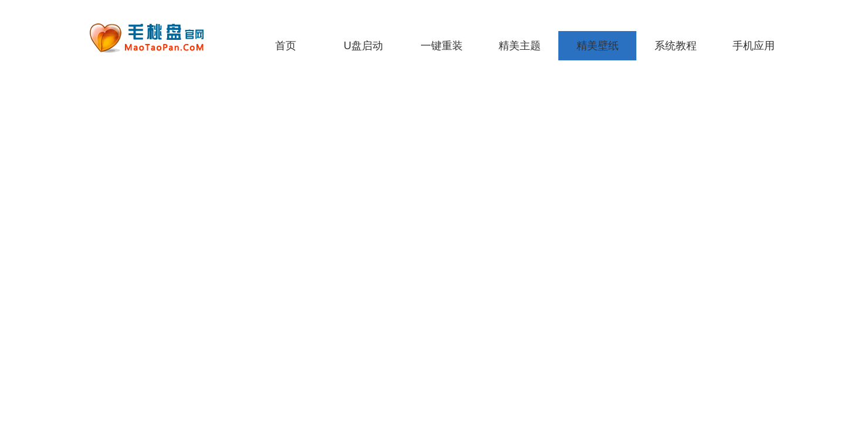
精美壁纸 (598, 46)
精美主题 (520, 46)
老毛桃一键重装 (155, 38)
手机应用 (754, 46)
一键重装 (442, 46)
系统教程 (676, 46)
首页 (286, 46)
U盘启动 (363, 46)
